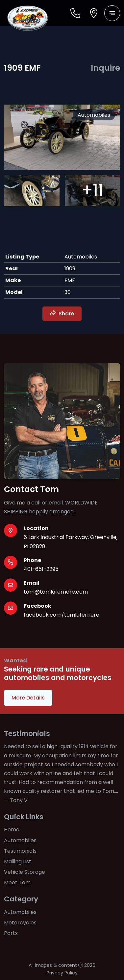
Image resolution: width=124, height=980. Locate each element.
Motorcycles (20, 923)
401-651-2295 (41, 569)
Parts (11, 933)
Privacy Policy (62, 973)
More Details (28, 698)
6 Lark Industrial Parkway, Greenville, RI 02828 (71, 542)
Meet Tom (17, 882)
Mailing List (18, 861)
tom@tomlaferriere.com (56, 592)
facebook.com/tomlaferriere (62, 615)
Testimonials (20, 851)
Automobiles (20, 840)
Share (66, 314)
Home (12, 830)
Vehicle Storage (25, 872)
